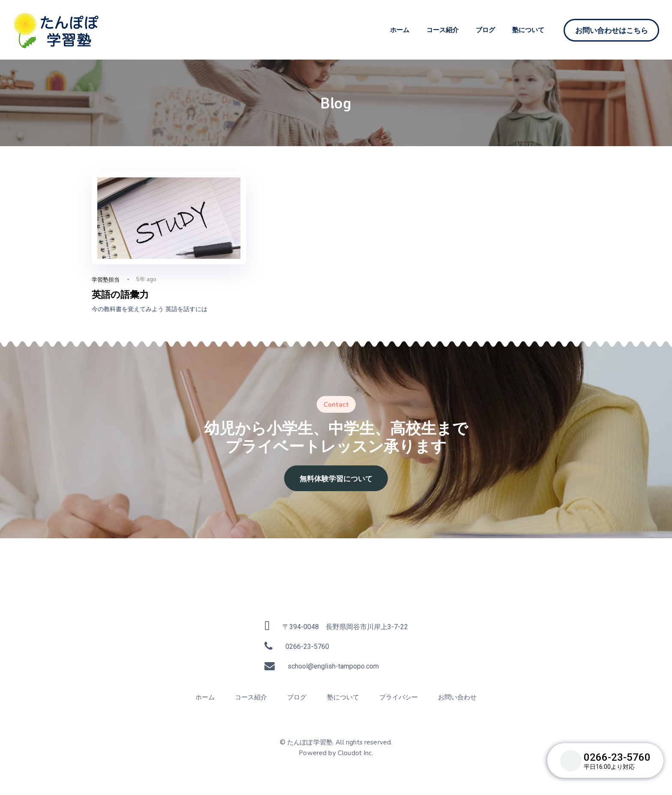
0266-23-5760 (307, 646)
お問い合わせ (457, 697)
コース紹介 (442, 30)
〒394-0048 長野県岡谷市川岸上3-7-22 (345, 627)
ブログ (485, 30)
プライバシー (399, 697)
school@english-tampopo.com (333, 666)
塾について (528, 30)
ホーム (400, 30)
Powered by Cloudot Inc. (336, 753)
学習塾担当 (106, 279)
